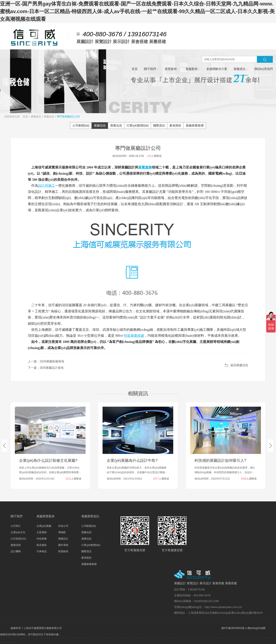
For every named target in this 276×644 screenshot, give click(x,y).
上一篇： (46, 361)
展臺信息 (116, 125)
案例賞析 (175, 125)
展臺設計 (63, 539)
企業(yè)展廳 (44, 526)
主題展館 (42, 532)
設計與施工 (46, 186)
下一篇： (46, 368)
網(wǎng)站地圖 (256, 628)
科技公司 (63, 526)
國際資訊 (159, 125)
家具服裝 (42, 545)
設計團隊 (16, 551)
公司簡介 (16, 526)
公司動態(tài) (81, 125)
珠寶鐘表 (63, 551)
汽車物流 (42, 551)
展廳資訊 (36, 117)
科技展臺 (42, 539)
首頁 (26, 117)
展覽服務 (145, 167)
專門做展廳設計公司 (68, 117)
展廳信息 (49, 117)
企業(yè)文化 (18, 532)
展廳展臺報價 (195, 125)
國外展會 (63, 545)
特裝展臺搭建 (134, 336)
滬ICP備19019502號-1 (234, 628)
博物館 (62, 532)
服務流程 (16, 545)
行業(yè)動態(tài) (138, 125)
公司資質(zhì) (18, 539)
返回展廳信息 (239, 365)
